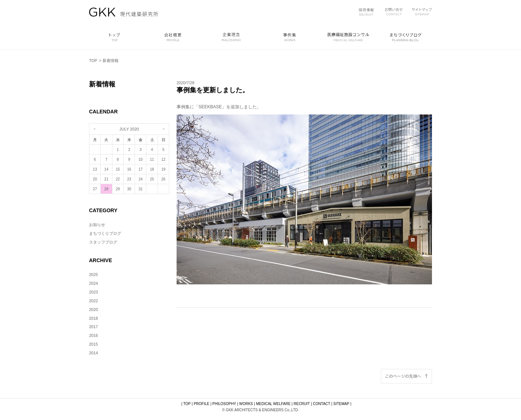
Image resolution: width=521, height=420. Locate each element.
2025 (93, 275)
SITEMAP (341, 404)
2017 (93, 327)
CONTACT (322, 404)
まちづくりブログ (105, 233)
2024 (93, 283)
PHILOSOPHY (224, 404)
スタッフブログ (103, 242)
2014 (93, 353)
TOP (93, 61)
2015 (93, 344)
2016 (93, 335)
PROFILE (202, 404)
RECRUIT (302, 404)
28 (106, 189)
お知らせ (97, 225)
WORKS (246, 404)
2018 (93, 318)
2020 (93, 310)
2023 (93, 292)
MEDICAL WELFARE (273, 404)
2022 (93, 301)
